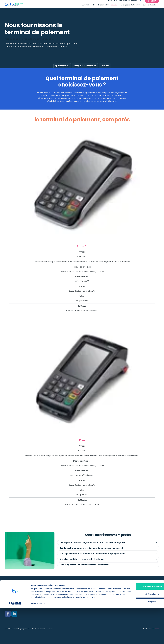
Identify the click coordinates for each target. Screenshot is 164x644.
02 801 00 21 (10, 606)
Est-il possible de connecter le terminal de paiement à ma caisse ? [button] (92, 548)
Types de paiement (100, 6)
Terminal (105, 66)
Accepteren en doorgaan (145, 622)
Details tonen (36, 639)
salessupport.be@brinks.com (18, 601)
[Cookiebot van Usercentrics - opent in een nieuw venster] (15, 639)
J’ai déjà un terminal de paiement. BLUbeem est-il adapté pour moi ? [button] (93, 554)
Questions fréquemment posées (122, 2)
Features (114, 6)
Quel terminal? (62, 66)
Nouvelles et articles (149, 6)
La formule (86, 6)
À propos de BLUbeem (130, 6)
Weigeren (145, 638)
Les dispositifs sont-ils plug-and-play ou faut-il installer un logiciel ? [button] (93, 542)
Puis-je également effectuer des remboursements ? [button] (85, 565)
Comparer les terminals (85, 66)
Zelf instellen (145, 630)
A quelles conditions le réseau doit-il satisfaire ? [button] (83, 559)
